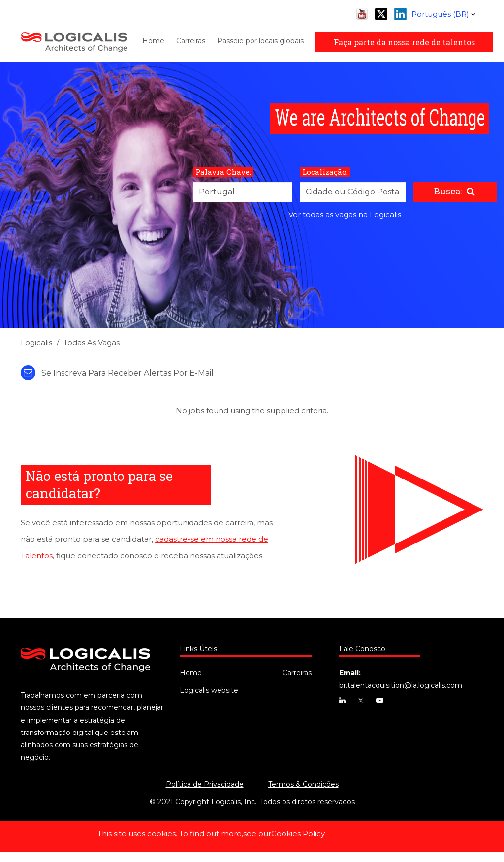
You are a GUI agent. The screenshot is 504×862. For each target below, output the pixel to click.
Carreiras (191, 41)
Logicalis (36, 342)
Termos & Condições (303, 784)
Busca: (448, 191)
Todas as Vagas (92, 342)
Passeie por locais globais (260, 41)
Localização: (325, 172)
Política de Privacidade (205, 784)
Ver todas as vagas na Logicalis (345, 214)
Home (153, 41)
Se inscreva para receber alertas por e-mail (117, 373)
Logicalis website (209, 690)
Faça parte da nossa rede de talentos (404, 42)
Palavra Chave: (223, 172)
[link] (252, 345)
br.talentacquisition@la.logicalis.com (401, 685)
